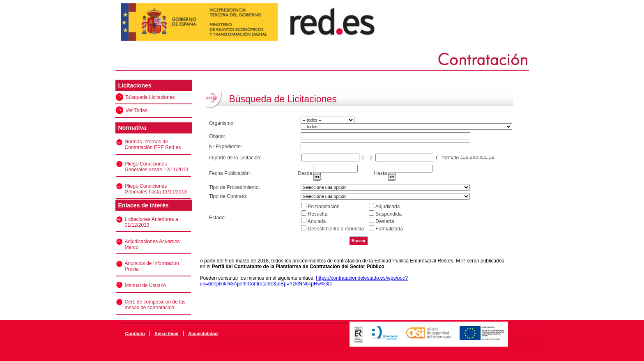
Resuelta (317, 214)
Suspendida (389, 214)
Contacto (135, 333)
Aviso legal (167, 333)
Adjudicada (388, 207)
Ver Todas (137, 110)
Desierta (385, 221)
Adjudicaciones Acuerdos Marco (152, 244)
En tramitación (323, 207)
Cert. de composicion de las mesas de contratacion (155, 305)
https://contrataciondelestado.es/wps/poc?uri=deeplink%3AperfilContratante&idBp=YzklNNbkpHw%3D (304, 281)
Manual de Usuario (146, 285)
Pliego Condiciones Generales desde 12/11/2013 (157, 167)
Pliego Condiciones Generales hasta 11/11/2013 (156, 189)
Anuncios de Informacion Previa (152, 266)
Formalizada (389, 229)
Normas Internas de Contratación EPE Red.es (153, 145)
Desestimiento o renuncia (336, 229)
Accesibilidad (203, 333)
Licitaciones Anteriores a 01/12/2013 (152, 222)
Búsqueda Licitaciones (150, 97)
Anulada (317, 221)
